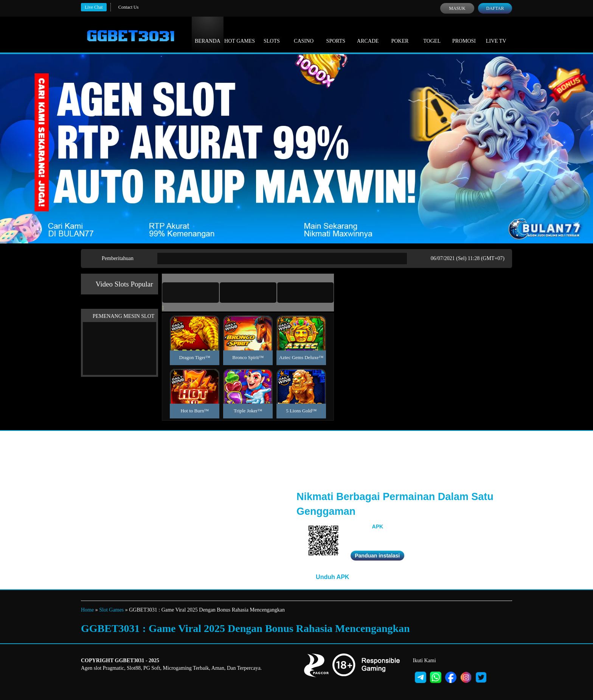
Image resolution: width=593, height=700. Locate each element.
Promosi (464, 34)
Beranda (208, 34)
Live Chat (94, 7)
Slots (272, 34)
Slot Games (111, 610)
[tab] (191, 293)
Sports (336, 34)
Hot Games (240, 34)
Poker (400, 34)
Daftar (495, 8)
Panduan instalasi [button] (377, 556)
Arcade (368, 34)
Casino (304, 34)
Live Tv (496, 34)
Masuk (457, 8)
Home (87, 610)
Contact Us (129, 7)
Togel (432, 34)
